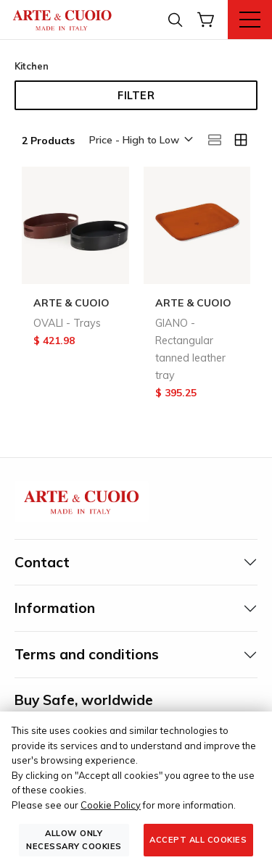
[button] (140, 141)
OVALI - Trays (67, 323)
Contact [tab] (42, 562)
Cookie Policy (111, 805)
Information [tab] (55, 608)
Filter (136, 96)
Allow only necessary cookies (74, 839)
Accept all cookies (198, 840)
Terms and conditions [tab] (87, 654)
